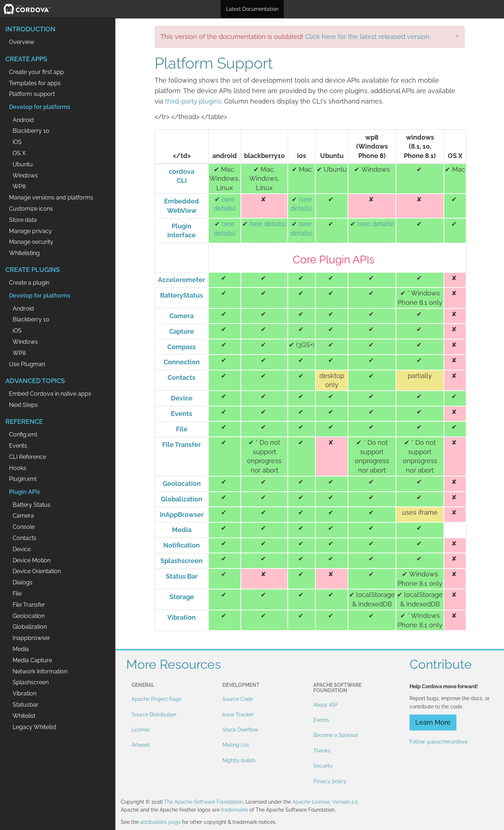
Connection (182, 362)
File (182, 429)
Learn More (433, 722)
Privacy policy (330, 781)
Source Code (238, 699)
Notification (182, 545)
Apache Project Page (156, 699)
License (141, 730)
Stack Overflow (240, 730)
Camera (182, 316)
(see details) (268, 224)
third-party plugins (193, 101)
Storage (182, 597)
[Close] (457, 36)
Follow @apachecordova (439, 742)
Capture (182, 331)
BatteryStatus (182, 295)
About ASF (326, 705)
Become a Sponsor (336, 735)
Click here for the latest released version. (368, 37)
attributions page (160, 822)
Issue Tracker (238, 715)
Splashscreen (182, 561)
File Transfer (182, 445)
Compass (182, 347)
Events (182, 414)
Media (182, 530)
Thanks (322, 751)
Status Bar (182, 576)
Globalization (182, 499)
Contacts (182, 377)
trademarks (235, 810)
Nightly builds (239, 760)
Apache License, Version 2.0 (325, 802)
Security (323, 766)
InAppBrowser (182, 515)
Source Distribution (154, 715)
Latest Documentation (252, 9)
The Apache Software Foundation (204, 802)
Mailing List (236, 745)
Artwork (141, 745)
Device (182, 398)
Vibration (182, 617)
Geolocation (182, 484)
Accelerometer (182, 280)
